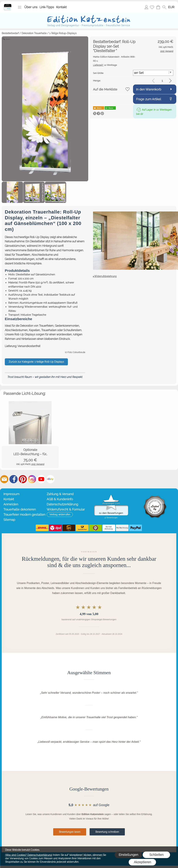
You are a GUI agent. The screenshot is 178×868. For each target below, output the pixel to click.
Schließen (156, 855)
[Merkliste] (152, 7)
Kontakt (61, 7)
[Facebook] (14, 479)
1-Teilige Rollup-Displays (63, 33)
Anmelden (146, 7)
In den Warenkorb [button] (149, 89)
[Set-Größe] (153, 73)
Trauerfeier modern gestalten (24, 515)
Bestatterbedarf (10, 33)
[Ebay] (50, 479)
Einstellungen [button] (128, 855)
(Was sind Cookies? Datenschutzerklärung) (29, 855)
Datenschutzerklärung (62, 504)
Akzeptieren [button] (142, 862)
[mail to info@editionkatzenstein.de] (4, 479)
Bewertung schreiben (107, 832)
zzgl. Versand (38, 464)
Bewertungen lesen (70, 832)
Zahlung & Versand (60, 494)
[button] (19, 7)
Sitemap (9, 520)
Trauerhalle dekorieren (20, 509)
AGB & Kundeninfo (60, 499)
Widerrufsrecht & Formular (66, 509)
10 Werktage (105, 65)
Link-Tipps (47, 7)
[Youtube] (41, 479)
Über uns (31, 7)
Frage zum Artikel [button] (149, 99)
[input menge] (162, 81)
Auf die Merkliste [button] (105, 89)
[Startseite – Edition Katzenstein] (8, 5)
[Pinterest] (23, 479)
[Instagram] (32, 479)
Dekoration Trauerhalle (34, 33)
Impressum (11, 494)
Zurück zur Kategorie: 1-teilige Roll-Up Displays (36, 362)
